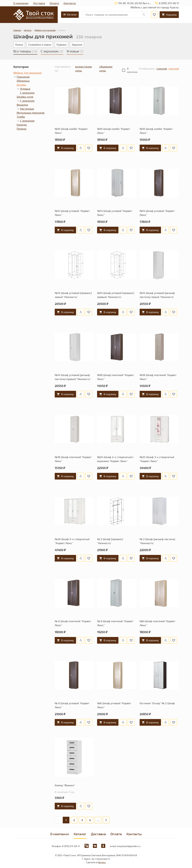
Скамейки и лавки (40, 45)
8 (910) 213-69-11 (71, 846)
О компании (21, 3)
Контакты (70, 3)
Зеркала (77, 45)
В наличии (132, 70)
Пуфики (61, 45)
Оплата (54, 3)
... (98, 820)
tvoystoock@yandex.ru (129, 846)
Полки (19, 45)
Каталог (70, 14)
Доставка (39, 3)
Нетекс (102, 862)
